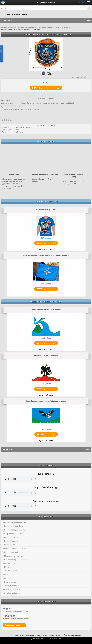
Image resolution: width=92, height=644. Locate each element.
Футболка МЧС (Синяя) (46, 210)
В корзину (41, 243)
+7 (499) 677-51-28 (46, 2)
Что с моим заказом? (46, 601)
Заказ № (14, 609)
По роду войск (46, 516)
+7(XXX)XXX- (14, 616)
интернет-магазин (18, 635)
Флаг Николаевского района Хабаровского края (46, 401)
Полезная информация (72, 635)
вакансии (59, 635)
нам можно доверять (34, 635)
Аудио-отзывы (46, 465)
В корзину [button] (37, 88)
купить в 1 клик (46, 249)
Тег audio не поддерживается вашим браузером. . (20, 479)
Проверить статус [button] (12, 625)
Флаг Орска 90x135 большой (46, 355)
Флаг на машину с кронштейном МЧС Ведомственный (46, 255)
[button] (89, 8)
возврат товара (48, 635)
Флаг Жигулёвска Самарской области (46, 310)
